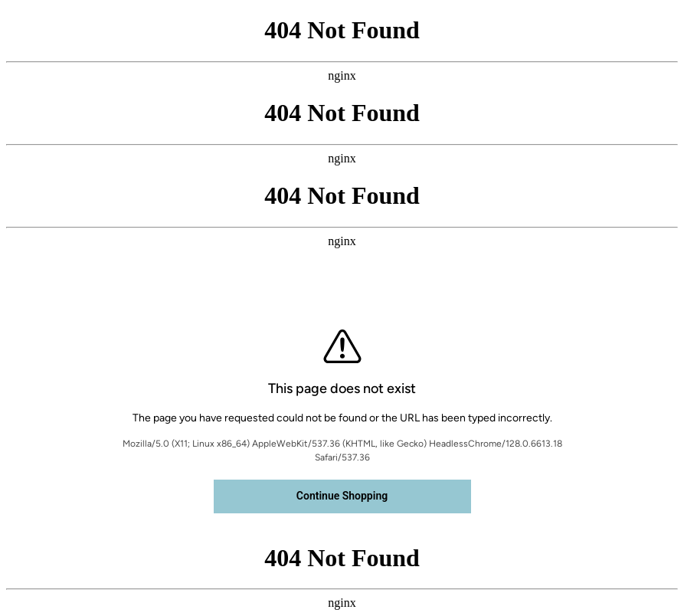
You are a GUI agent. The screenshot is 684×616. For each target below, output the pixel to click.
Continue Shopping (342, 496)
